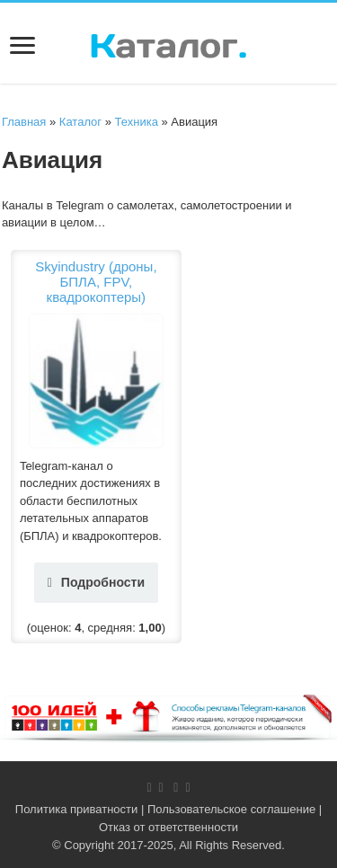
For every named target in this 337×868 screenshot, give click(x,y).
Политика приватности (76, 809)
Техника (137, 122)
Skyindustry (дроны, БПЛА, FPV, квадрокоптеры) (96, 282)
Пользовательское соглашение (231, 809)
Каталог (80, 122)
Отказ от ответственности (168, 827)
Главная (24, 122)
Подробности (96, 582)
